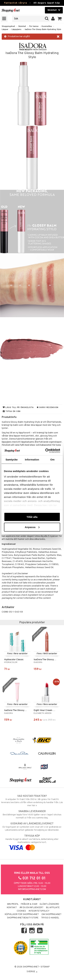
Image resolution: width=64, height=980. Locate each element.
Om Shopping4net (51, 914)
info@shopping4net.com (32, 889)
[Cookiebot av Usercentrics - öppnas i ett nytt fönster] (46, 451)
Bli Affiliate (53, 908)
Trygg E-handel (50, 918)
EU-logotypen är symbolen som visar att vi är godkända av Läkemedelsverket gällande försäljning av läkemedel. (32, 827)
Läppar (5, 29)
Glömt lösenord (49, 904)
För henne (34, 26)
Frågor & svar (29, 904)
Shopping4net (8, 26)
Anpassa (32, 527)
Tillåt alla (32, 517)
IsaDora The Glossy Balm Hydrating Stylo (43, 29)
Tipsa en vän (12, 411)
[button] (60, 19)
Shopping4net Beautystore (23, 918)
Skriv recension (48, 407)
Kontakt (12, 908)
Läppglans (16, 29)
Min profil (13, 904)
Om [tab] (52, 460)
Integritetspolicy (39, 911)
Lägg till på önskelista (18, 407)
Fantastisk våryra (16, 3)
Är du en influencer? (31, 908)
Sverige (32, 972)
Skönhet (22, 26)
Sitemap (45, 967)
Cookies (21, 911)
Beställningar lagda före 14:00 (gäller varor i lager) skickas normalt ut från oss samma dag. (32, 814)
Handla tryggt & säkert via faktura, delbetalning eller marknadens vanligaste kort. (32, 842)
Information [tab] (32, 460)
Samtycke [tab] (12, 460)
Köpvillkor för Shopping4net (22, 914)
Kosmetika (47, 26)
